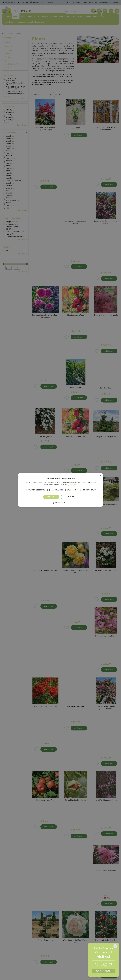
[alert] (60, 490)
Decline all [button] (69, 497)
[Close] (115, 946)
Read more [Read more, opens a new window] (73, 485)
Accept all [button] (51, 497)
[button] (60, 503)
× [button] (100, 476)
